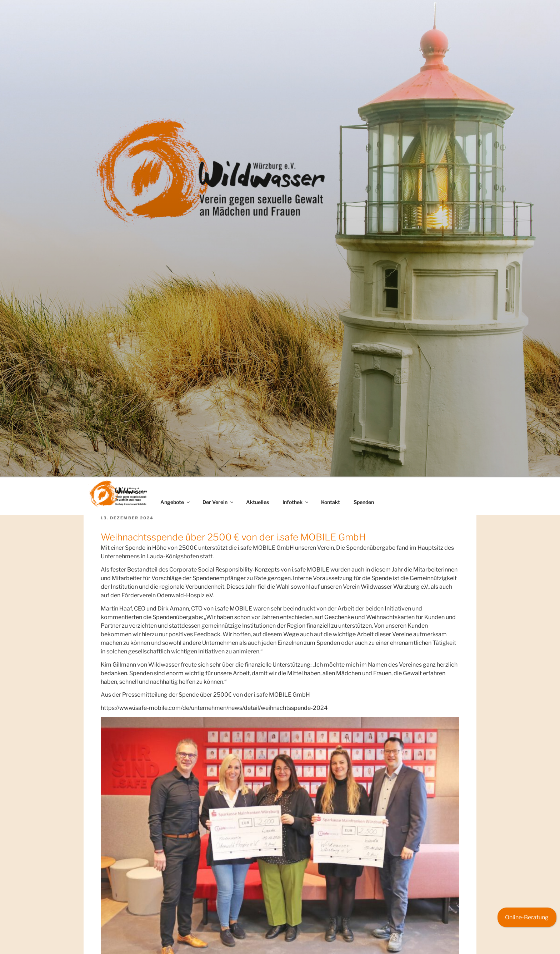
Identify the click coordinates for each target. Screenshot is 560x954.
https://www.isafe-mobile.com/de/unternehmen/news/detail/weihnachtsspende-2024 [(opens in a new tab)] (214, 708)
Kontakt (331, 502)
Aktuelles (257, 502)
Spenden (364, 502)
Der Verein (218, 502)
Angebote (176, 502)
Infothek (296, 502)
